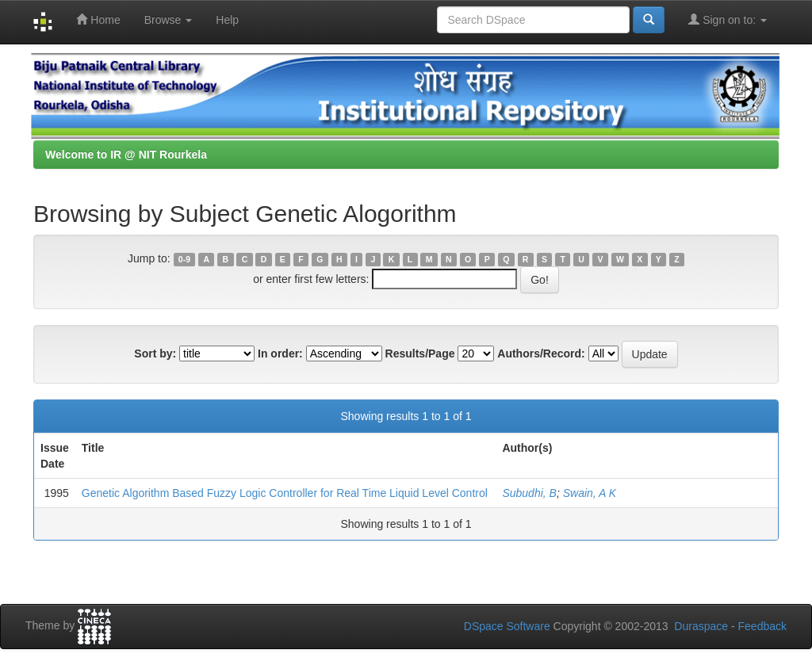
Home (98, 19)
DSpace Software (507, 626)
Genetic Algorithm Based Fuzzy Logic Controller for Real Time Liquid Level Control (285, 493)
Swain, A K (590, 493)
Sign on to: (728, 19)
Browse (169, 20)
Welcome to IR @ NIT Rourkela (126, 155)
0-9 (184, 259)
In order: (280, 354)
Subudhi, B (529, 493)
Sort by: (155, 354)
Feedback (762, 626)
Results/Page (420, 354)
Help (227, 20)
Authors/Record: (541, 354)
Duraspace (701, 626)
